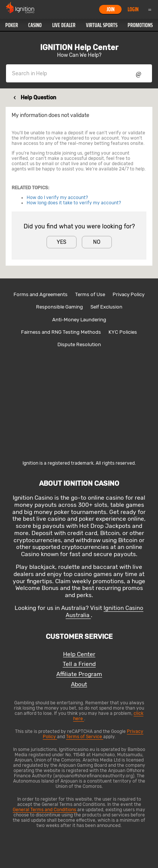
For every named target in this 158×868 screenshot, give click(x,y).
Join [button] (111, 9)
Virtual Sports (102, 25)
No (97, 242)
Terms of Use (90, 294)
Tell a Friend (79, 664)
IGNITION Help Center (79, 47)
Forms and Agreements (41, 294)
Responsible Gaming (59, 307)
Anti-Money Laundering (79, 320)
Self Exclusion (106, 307)
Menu (150, 9)
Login (133, 9)
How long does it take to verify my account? (74, 203)
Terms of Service (85, 737)
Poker (12, 25)
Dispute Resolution (79, 344)
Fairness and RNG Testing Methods (61, 332)
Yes (62, 242)
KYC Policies (123, 332)
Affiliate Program (79, 674)
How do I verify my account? (57, 198)
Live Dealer (64, 25)
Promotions (140, 25)
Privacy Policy (129, 294)
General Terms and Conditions (45, 810)
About (79, 685)
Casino (35, 25)
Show (139, 73)
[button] (12, 25)
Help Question (38, 98)
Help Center (79, 654)
